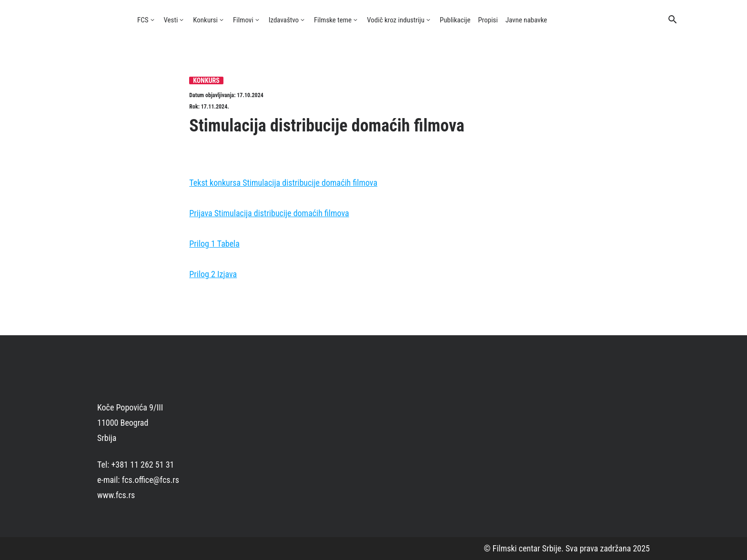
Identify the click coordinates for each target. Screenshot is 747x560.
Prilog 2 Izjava (213, 274)
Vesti (171, 20)
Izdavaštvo (284, 20)
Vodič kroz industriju (396, 20)
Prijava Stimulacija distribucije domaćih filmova (269, 213)
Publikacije (455, 20)
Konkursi (205, 20)
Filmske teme (333, 20)
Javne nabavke (526, 20)
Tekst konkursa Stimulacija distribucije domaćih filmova (283, 183)
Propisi (488, 20)
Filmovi (243, 20)
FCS (143, 20)
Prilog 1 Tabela (214, 244)
